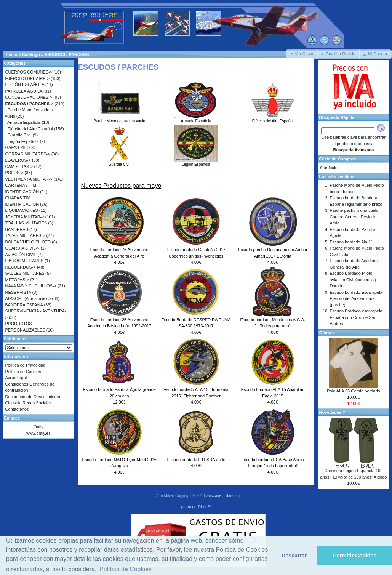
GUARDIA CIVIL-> (22, 248)
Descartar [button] (294, 556)
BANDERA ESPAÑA (24, 305)
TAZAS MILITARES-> (25, 235)
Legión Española (196, 162)
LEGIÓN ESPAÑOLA (25, 85)
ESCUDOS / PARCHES (67, 54)
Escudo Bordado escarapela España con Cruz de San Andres (356, 317)
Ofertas (327, 333)
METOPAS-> (17, 280)
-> (30, 104)
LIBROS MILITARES (25, 261)
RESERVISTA (18, 292)
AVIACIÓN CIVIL (21, 255)
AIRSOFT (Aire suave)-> (28, 298)
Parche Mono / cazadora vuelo (119, 119)
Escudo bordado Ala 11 (352, 242)
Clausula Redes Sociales (29, 403)
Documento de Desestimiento (33, 397)
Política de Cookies (23, 372)
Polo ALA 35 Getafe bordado (353, 391)
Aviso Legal (16, 378)
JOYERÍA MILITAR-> (25, 217)
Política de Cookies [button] (126, 569)
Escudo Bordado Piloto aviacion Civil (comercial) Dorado (353, 279)
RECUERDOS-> (21, 267)
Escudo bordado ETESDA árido (196, 460)
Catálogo (31, 54)
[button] (302, 54)
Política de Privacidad (26, 365)
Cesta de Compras (338, 159)
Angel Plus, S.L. (201, 507)
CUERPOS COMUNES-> (29, 72)
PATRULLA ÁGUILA (24, 91)
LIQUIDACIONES (22, 210)
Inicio (12, 54)
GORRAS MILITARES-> (28, 154)
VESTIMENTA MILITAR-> (29, 179)
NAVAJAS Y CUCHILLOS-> (31, 286)
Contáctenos (17, 409)
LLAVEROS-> (18, 160)
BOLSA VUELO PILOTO (28, 242)
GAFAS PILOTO (21, 147)
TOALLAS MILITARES (26, 223)
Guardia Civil (119, 162)
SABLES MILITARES (25, 273)
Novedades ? (332, 412)
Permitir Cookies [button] (355, 556)
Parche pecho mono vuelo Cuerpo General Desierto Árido (354, 217)
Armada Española (196, 119)
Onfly (38, 427)
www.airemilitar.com (223, 496)
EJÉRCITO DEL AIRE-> (27, 78)
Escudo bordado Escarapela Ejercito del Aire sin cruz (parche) (356, 299)
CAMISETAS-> (19, 167)
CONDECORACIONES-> (29, 97)
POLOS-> (14, 173)
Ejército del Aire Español (273, 119)
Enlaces (12, 418)
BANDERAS (17, 229)
